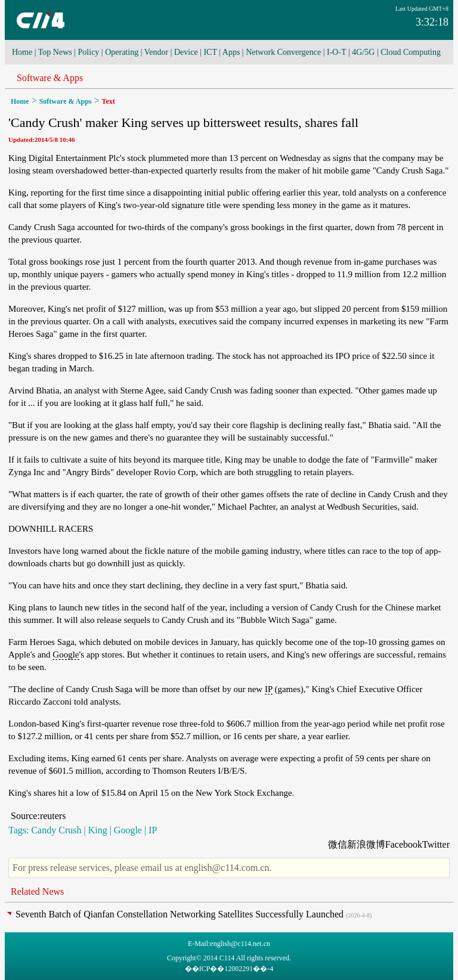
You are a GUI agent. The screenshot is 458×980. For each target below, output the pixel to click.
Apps (231, 52)
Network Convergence (283, 52)
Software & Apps (50, 78)
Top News (55, 52)
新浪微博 (366, 844)
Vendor (156, 52)
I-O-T (336, 52)
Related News (37, 891)
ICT (210, 52)
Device (186, 52)
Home (22, 52)
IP (269, 689)
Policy (89, 52)
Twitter (436, 844)
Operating (122, 52)
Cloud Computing (411, 52)
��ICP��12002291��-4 (229, 969)
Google (66, 655)
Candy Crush (56, 830)
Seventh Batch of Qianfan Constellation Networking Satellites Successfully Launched (180, 914)
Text (109, 101)
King (98, 830)
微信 (338, 844)
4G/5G (363, 52)
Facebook (404, 844)
